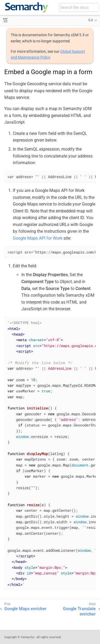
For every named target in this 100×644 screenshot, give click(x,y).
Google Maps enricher (25, 609)
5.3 (91, 20)
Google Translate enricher (79, 611)
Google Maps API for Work (38, 238)
